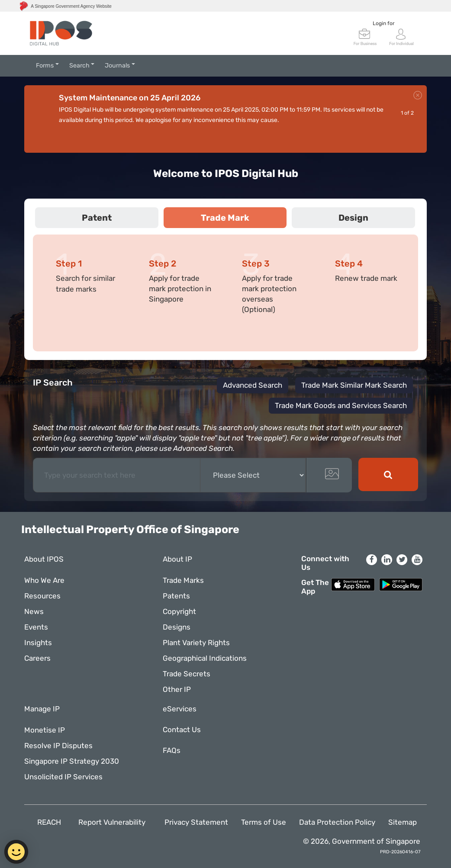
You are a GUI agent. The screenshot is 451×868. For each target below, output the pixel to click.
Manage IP (42, 709)
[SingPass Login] (402, 36)
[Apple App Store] (353, 584)
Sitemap (403, 822)
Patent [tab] (97, 218)
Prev (396, 138)
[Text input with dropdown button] (117, 475)
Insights (38, 643)
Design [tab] (353, 218)
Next (418, 138)
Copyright (179, 611)
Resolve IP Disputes (58, 746)
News (34, 611)
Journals (117, 66)
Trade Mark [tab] (225, 218)
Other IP (177, 689)
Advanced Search (253, 385)
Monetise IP (45, 730)
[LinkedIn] (387, 560)
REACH (51, 822)
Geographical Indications (205, 658)
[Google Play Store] (401, 584)
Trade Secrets (187, 674)
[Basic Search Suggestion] (253, 475)
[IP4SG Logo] (61, 33)
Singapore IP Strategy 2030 (72, 761)
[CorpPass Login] (365, 36)
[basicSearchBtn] (388, 474)
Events (36, 627)
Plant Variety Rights (196, 643)
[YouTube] (417, 560)
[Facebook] (372, 560)
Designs (177, 627)
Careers (37, 658)
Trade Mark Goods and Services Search (341, 405)
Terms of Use (264, 822)
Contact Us (182, 730)
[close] (418, 94)
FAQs (174, 750)
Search (79, 66)
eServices (180, 709)
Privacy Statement (196, 822)
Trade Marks (183, 580)
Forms (45, 66)
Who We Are (44, 580)
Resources (42, 596)
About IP (177, 559)
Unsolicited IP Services (63, 777)
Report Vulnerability (115, 822)
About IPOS (44, 559)
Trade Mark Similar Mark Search (354, 385)
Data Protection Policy (337, 822)
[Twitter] (402, 560)
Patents (176, 596)
